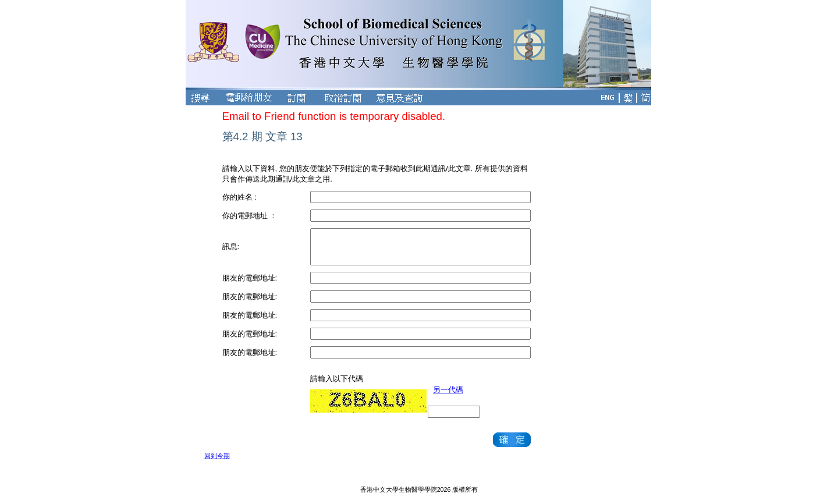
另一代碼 (448, 390)
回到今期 (217, 456)
